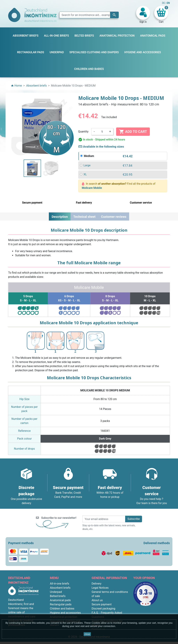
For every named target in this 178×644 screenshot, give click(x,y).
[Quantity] (102, 132)
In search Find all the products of (119, 186)
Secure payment (102, 604)
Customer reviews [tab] (114, 217)
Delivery (96, 584)
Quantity (83, 132)
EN (168, 3)
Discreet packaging (103, 609)
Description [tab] (60, 217)
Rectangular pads (61, 604)
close (87, 634)
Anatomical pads (60, 600)
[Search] (89, 15)
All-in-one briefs (60, 584)
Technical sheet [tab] (84, 217)
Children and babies (62, 609)
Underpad (56, 592)
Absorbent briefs (60, 588)
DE (164, 3)
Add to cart (133, 132)
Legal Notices (100, 588)
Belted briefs (58, 596)
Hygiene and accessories (65, 613)
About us (97, 600)
